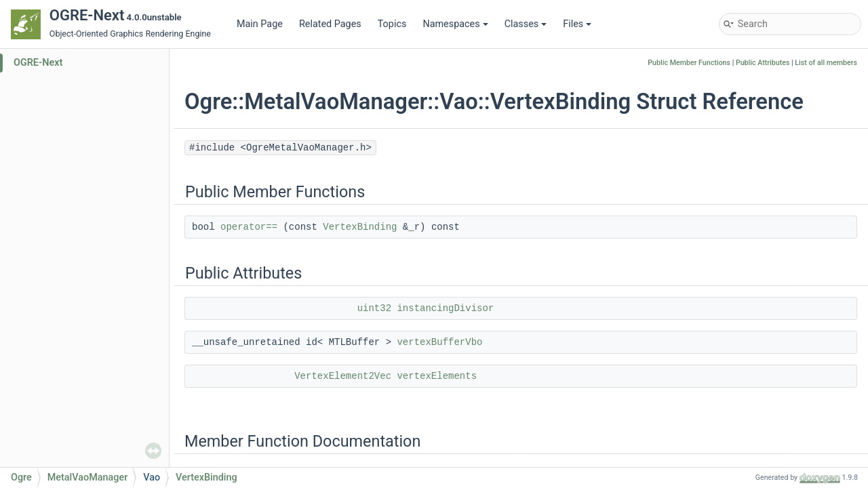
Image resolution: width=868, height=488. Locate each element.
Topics (392, 24)
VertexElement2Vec (343, 376)
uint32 (374, 308)
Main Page (260, 24)
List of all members (826, 63)
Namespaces (455, 24)
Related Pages (330, 24)
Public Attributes (763, 63)
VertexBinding (360, 227)
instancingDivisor (445, 308)
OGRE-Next (38, 63)
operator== (249, 227)
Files (577, 24)
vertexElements (437, 376)
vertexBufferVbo (439, 342)
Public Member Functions (689, 63)
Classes (526, 24)
